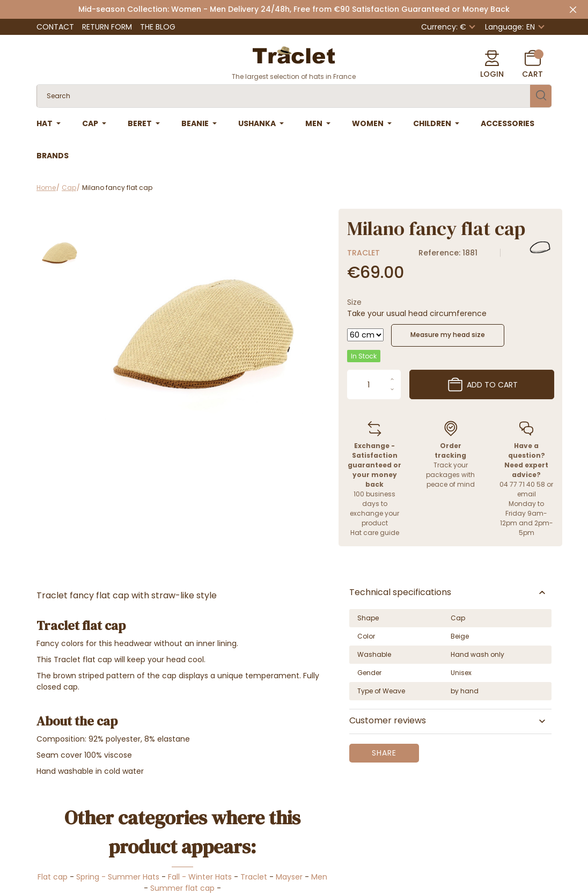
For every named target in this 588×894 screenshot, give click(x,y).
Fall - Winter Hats (200, 877)
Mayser (289, 877)
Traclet (363, 253)
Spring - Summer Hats (118, 877)
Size (354, 302)
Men (319, 877)
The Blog (158, 27)
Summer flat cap (182, 888)
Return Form (107, 27)
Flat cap (53, 877)
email (527, 494)
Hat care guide (375, 533)
